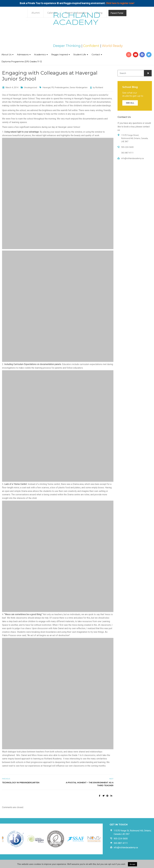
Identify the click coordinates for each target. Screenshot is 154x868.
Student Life (80, 55)
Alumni (36, 13)
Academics (40, 55)
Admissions (23, 55)
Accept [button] (132, 864)
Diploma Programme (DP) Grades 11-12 (22, 62)
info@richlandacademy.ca (126, 847)
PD (53, 87)
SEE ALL (130, 103)
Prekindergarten (62, 87)
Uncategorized (31, 87)
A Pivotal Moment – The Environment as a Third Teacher (90, 784)
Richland (99, 87)
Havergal (47, 87)
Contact (96, 55)
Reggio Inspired (60, 55)
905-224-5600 (121, 839)
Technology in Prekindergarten (21, 783)
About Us (6, 55)
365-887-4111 (121, 843)
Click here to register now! (120, 3)
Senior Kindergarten (79, 87)
